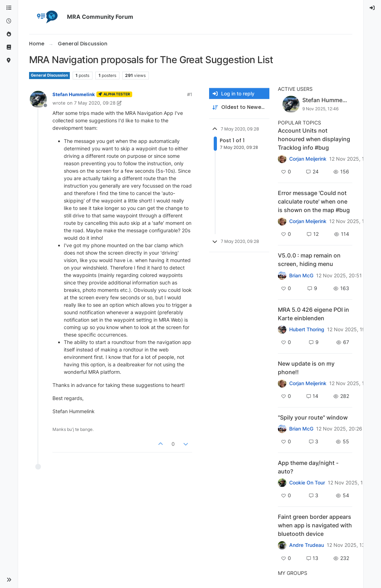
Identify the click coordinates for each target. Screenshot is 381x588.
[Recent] (9, 21)
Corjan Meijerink (308, 159)
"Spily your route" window (313, 417)
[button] (9, 580)
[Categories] (9, 8)
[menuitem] (372, 8)
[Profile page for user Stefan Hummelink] (38, 99)
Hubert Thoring (307, 329)
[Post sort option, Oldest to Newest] (239, 107)
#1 (190, 94)
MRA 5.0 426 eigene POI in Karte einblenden (313, 314)
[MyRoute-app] (9, 60)
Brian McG (301, 276)
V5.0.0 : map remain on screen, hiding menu (309, 260)
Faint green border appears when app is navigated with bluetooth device (315, 525)
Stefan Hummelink (74, 94)
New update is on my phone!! (306, 368)
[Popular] (9, 34)
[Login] (372, 8)
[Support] (9, 47)
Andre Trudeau (307, 545)
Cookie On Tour (307, 483)
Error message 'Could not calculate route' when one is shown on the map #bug (314, 201)
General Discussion (49, 75)
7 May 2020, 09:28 (95, 103)
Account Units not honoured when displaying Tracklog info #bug (314, 139)
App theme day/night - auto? (308, 467)
